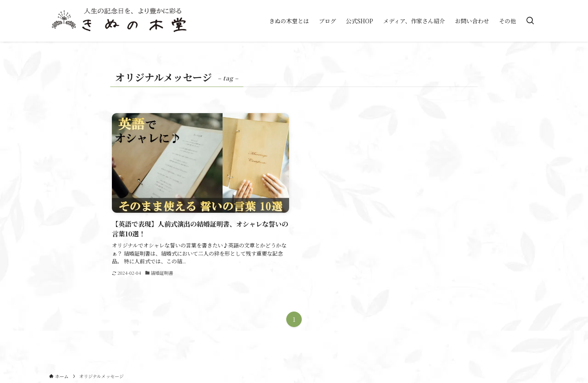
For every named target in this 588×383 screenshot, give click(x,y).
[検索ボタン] (530, 21)
